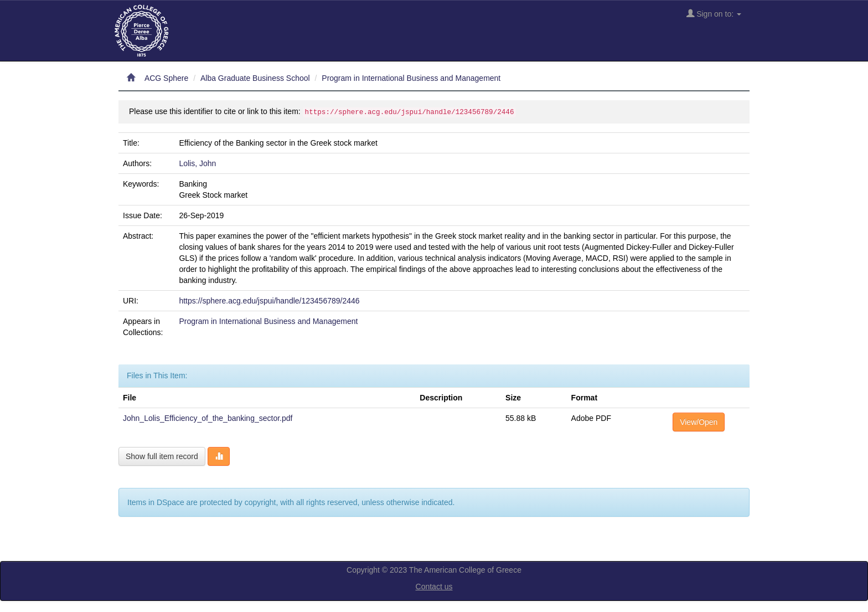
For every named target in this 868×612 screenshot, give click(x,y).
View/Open (699, 422)
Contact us (434, 587)
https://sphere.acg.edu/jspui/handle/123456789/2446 (269, 301)
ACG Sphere (166, 78)
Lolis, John (197, 163)
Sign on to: (714, 14)
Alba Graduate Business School (255, 78)
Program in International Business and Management (411, 78)
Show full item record (162, 456)
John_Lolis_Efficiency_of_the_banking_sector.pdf (208, 418)
